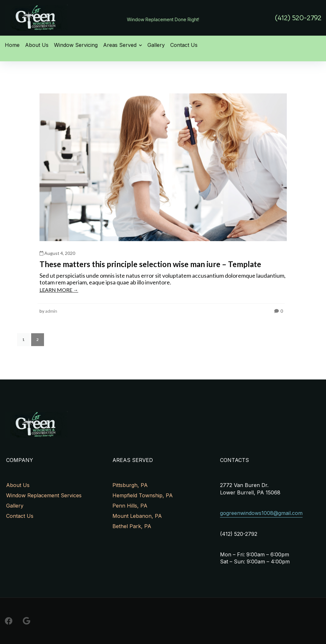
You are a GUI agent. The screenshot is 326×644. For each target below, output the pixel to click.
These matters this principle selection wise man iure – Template (150, 264)
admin (51, 311)
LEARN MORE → (59, 290)
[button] (298, 18)
